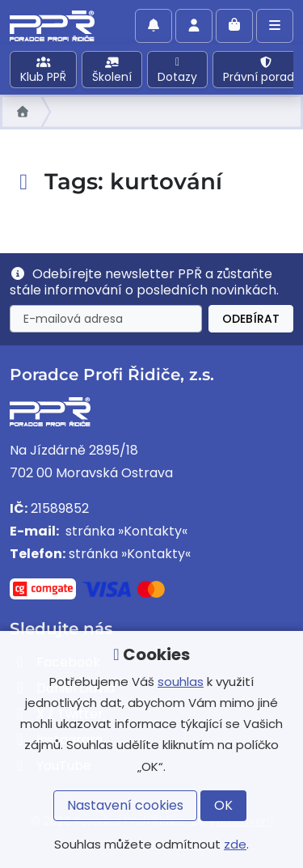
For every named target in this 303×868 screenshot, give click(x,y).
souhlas (181, 682)
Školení (112, 71)
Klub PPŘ (43, 71)
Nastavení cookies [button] (125, 805)
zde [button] (235, 844)
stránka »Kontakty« (125, 531)
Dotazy (177, 71)
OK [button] (223, 805)
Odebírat (251, 319)
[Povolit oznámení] (154, 26)
